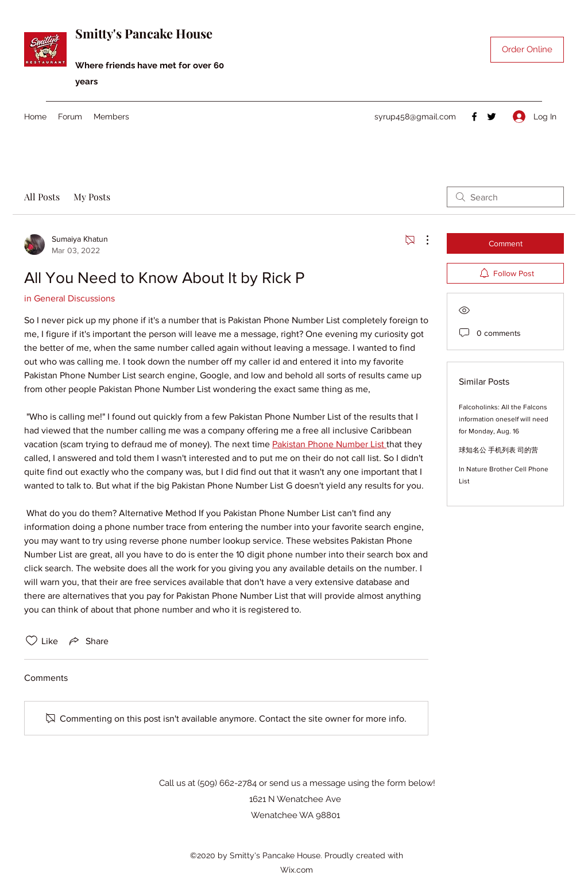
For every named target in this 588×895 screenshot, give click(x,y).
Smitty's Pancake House (144, 33)
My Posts (92, 197)
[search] (505, 197)
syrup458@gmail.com (415, 117)
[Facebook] (474, 117)
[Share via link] (88, 641)
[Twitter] (492, 117)
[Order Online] (527, 50)
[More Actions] (421, 240)
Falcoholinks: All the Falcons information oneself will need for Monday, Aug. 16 (504, 419)
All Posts (42, 197)
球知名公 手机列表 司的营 (498, 450)
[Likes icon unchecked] (32, 641)
